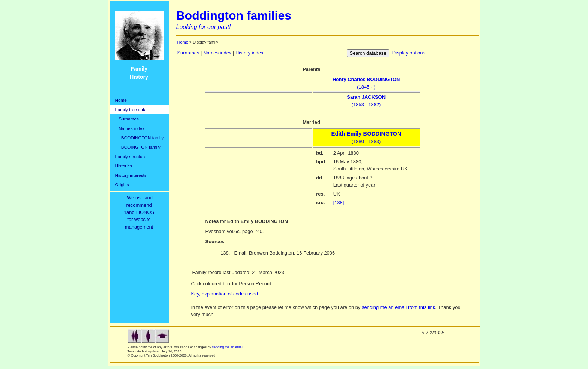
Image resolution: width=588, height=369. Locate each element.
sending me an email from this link (398, 307)
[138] (339, 203)
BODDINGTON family (139, 138)
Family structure (131, 156)
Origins (122, 184)
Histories (124, 166)
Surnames (127, 119)
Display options (409, 53)
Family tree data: (132, 109)
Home (121, 100)
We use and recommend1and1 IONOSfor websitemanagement (140, 212)
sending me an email (228, 347)
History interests (131, 175)
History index (250, 53)
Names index (130, 128)
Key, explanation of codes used (225, 294)
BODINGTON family (138, 147)
